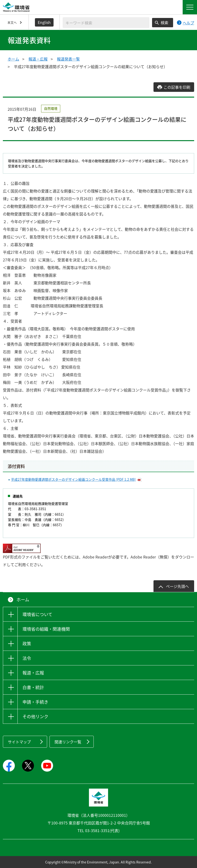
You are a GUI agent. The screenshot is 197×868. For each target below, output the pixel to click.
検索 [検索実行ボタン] (164, 22)
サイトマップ (19, 742)
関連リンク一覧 (68, 742)
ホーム (13, 59)
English (44, 22)
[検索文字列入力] (106, 23)
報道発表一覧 (68, 59)
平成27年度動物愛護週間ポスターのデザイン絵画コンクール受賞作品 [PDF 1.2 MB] (73, 479)
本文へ (12, 22)
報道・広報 (38, 59)
